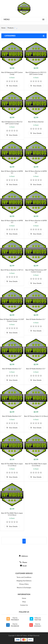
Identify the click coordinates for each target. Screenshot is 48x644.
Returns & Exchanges (24, 587)
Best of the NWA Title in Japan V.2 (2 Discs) (36, 465)
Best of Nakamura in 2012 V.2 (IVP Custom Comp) (12, 123)
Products (11, 28)
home (3, 28)
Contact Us (24, 605)
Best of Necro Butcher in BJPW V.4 (36, 221)
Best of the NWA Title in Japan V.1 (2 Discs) (12, 465)
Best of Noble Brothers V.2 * (12, 369)
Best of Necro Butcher (36, 122)
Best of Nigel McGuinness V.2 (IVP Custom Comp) (12, 320)
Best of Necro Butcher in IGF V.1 (12, 270)
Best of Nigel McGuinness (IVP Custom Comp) (36, 271)
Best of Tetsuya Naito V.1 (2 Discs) (36, 416)
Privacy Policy (24, 584)
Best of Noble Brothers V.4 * (12, 416)
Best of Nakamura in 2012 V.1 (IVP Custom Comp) (36, 73)
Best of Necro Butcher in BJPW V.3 (12, 221)
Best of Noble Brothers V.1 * (36, 319)
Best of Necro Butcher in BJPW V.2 (36, 172)
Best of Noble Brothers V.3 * (36, 369)
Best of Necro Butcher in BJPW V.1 (12, 172)
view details (12, 86)
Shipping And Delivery (24, 581)
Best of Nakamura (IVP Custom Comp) (12, 73)
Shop (24, 602)
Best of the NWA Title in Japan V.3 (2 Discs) (12, 514)
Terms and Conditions (24, 577)
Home (24, 598)
